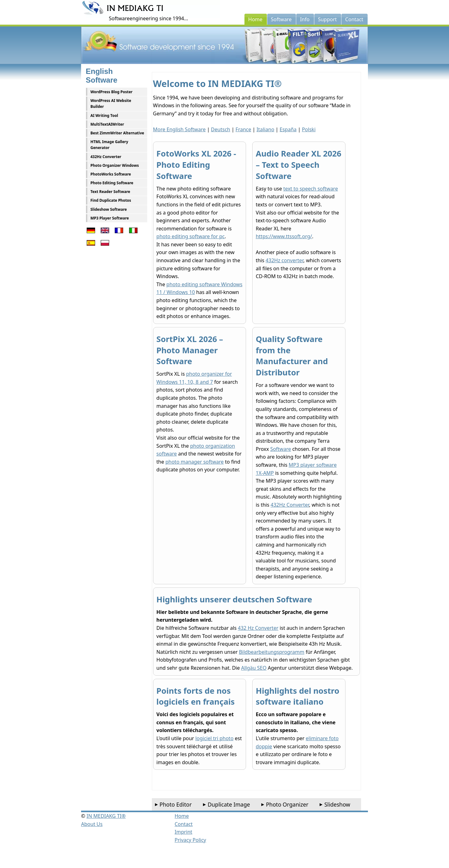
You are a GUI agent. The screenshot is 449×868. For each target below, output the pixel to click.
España (288, 129)
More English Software (179, 129)
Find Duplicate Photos (111, 200)
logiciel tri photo (214, 738)
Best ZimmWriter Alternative (117, 133)
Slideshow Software (109, 209)
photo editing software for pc (191, 236)
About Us (92, 824)
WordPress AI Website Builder (111, 104)
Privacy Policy (190, 840)
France (243, 129)
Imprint (183, 832)
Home (182, 816)
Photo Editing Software (112, 183)
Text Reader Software (110, 192)
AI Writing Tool (104, 116)
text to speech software (310, 189)
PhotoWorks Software (111, 174)
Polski (309, 129)
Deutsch (221, 129)
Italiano (266, 129)
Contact (184, 824)
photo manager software (194, 462)
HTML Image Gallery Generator (109, 145)
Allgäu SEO (254, 668)
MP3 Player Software (110, 218)
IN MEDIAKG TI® (106, 816)
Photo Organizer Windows (115, 165)
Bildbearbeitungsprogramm (272, 652)
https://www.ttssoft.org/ (284, 236)
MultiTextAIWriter (107, 124)
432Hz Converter (106, 157)
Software (281, 449)
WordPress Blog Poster (111, 92)
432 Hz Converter (258, 628)
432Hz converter (285, 260)
